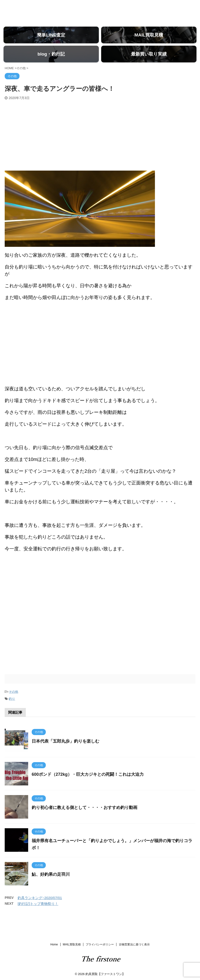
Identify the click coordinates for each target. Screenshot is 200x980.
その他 (13, 705)
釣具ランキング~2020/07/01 (40, 911)
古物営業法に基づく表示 (134, 944)
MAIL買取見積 (72, 944)
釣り (12, 712)
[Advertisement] (100, 149)
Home (54, 944)
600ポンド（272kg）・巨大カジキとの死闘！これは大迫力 (88, 788)
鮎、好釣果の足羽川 (51, 888)
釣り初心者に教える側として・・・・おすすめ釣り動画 (85, 821)
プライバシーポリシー (100, 944)
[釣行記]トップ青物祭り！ (38, 917)
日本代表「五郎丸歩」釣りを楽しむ (65, 755)
